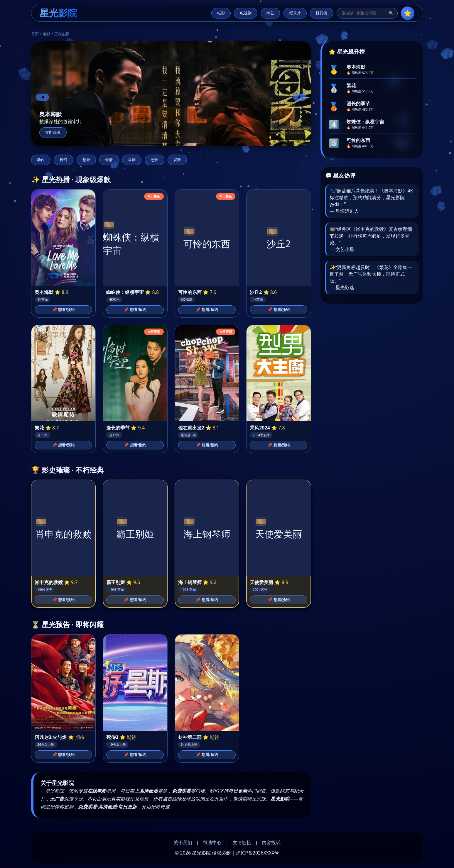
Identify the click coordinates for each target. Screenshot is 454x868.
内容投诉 (271, 842)
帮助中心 (212, 842)
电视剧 (246, 13)
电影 (221, 13)
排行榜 (321, 13)
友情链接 (242, 842)
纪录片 (295, 13)
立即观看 (53, 132)
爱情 (109, 160)
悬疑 (86, 160)
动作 (41, 160)
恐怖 (155, 160)
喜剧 (132, 160)
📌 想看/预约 (63, 310)
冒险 (177, 160)
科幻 (63, 160)
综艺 (270, 13)
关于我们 (183, 842)
